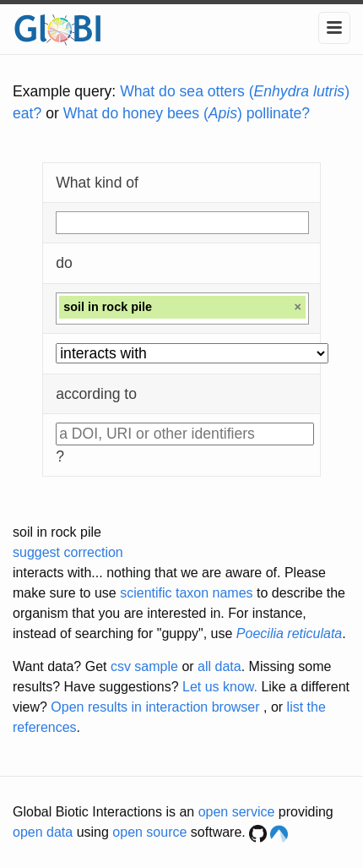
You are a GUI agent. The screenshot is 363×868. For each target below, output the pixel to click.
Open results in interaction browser (155, 707)
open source (149, 832)
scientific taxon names (186, 593)
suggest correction (68, 552)
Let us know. (220, 687)
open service (237, 812)
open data (43, 832)
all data (219, 666)
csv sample (144, 666)
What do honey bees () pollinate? (187, 113)
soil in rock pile (57, 532)
